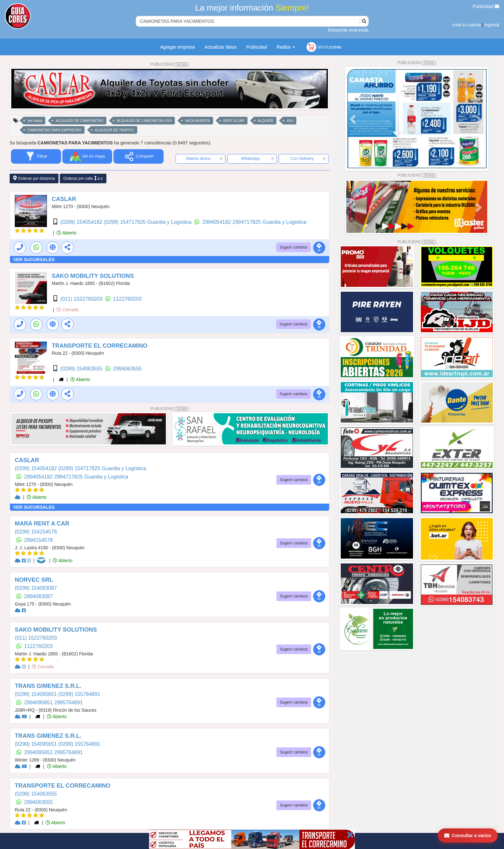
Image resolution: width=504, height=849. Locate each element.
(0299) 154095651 (36, 694)
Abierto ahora (204, 159)
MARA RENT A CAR (42, 524)
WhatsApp (258, 159)
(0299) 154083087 (36, 588)
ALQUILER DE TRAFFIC (114, 130)
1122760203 (127, 299)
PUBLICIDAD (170, 64)
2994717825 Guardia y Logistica (269, 222)
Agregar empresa (177, 47)
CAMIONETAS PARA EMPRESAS (54, 130)
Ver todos (35, 121)
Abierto (66, 233)
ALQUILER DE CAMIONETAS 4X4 (144, 121)
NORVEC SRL (34, 580)
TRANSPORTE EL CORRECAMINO (100, 346)
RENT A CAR (234, 121)
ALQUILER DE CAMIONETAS (79, 121)
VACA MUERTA (198, 121)
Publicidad (486, 6)
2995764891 (69, 703)
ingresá (492, 25)
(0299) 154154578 (36, 532)
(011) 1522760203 (82, 299)
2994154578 (38, 540)
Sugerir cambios (294, 247)
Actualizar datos (221, 47)
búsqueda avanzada (348, 30)
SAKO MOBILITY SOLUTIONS (93, 276)
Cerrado (67, 310)
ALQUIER (265, 121)
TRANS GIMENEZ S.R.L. (48, 686)
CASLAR (64, 199)
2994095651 (39, 703)
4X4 (290, 121)
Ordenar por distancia (34, 178)
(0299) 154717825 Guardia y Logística (148, 222)
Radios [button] (286, 47)
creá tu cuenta (467, 25)
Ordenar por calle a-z (83, 178)
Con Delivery (308, 159)
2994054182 (217, 222)
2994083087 (38, 596)
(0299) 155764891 (79, 694)
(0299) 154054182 (82, 222)
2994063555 (127, 369)
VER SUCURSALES (34, 260)
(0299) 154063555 (82, 369)
